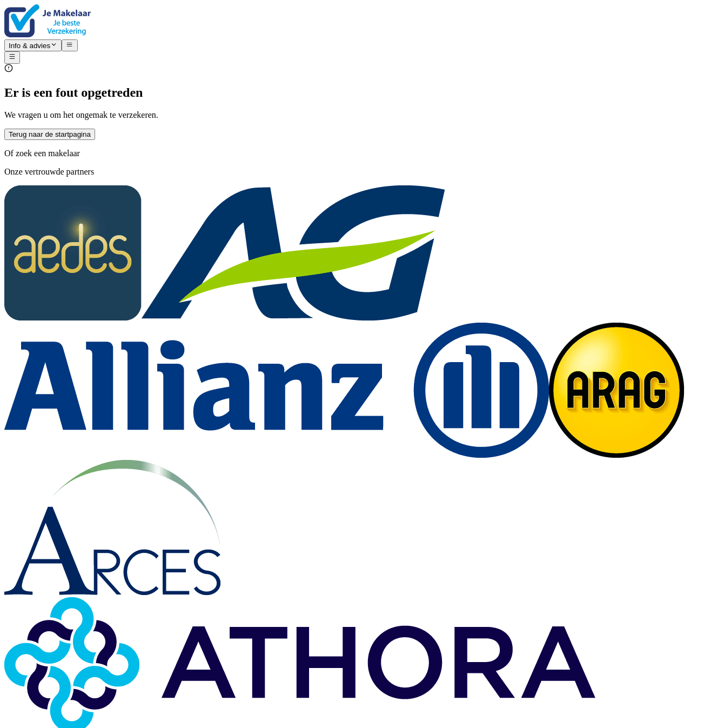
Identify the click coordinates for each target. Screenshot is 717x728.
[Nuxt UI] (359, 22)
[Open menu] (12, 57)
